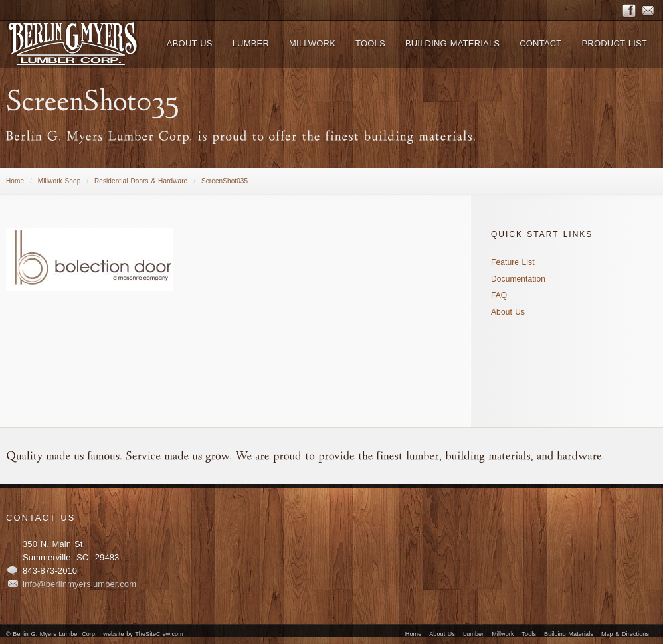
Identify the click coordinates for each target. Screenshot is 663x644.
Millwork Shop (59, 181)
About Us (508, 312)
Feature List (513, 262)
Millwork (503, 634)
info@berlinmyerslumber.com (79, 584)
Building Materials (569, 634)
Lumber (473, 634)
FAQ (499, 295)
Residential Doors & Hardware (141, 181)
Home (15, 181)
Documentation (518, 279)
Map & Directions (625, 634)
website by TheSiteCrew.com (143, 634)
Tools (529, 634)
